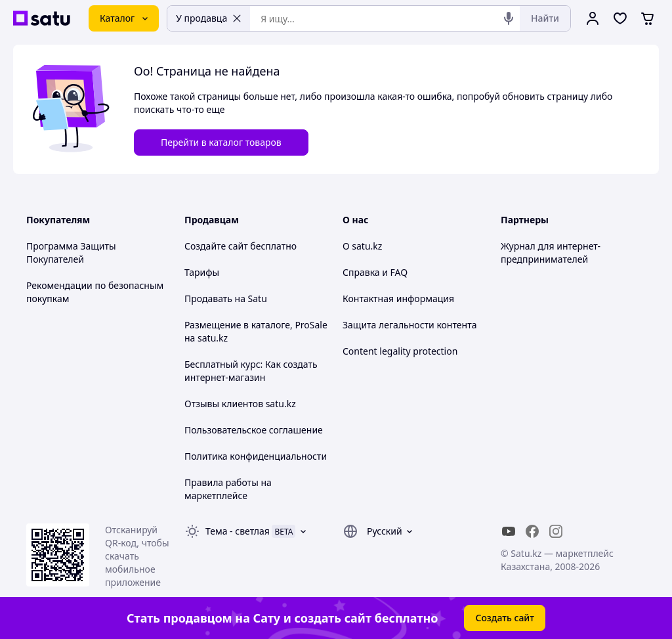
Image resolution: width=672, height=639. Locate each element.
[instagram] (556, 531)
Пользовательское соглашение (254, 430)
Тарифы (202, 272)
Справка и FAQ (375, 272)
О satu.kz (362, 246)
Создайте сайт (216, 246)
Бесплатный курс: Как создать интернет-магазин (251, 371)
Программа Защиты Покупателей (71, 253)
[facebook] (532, 531)
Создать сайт (505, 618)
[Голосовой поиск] (509, 18)
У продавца (209, 18)
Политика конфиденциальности (256, 456)
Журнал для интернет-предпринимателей (551, 253)
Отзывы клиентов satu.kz (240, 404)
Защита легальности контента (409, 325)
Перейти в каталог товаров (221, 142)
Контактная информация (398, 298)
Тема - (238, 531)
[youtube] (509, 531)
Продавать (208, 298)
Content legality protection (400, 351)
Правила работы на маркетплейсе (228, 489)
